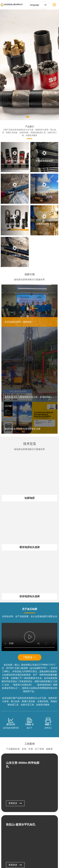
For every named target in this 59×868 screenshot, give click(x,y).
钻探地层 (30, 498)
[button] (28, 117)
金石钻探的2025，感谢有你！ (19, 322)
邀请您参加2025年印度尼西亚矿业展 (22, 429)
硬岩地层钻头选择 (30, 547)
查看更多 (15, 803)
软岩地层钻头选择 (30, 596)
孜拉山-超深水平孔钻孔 (21, 824)
